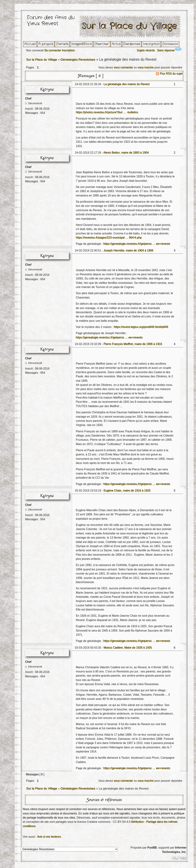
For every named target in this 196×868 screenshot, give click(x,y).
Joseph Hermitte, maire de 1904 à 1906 (128, 251)
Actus (116, 44)
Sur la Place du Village (130, 26)
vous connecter (123, 67)
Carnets (62, 44)
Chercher (102, 44)
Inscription (151, 44)
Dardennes (132, 44)
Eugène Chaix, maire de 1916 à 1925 (127, 491)
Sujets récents (146, 50)
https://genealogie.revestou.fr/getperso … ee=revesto (137, 244)
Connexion (170, 44)
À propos (46, 44)
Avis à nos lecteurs (49, 837)
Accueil (30, 44)
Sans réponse (166, 50)
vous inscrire (146, 67)
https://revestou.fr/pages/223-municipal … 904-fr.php (109, 238)
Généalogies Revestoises (78, 60)
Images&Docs (81, 44)
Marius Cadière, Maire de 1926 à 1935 (128, 648)
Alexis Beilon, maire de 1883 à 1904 (126, 153)
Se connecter (53, 50)
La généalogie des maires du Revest (127, 84)
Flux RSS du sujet (171, 74)
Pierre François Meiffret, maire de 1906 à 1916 (133, 344)
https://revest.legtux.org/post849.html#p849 (141, 327)
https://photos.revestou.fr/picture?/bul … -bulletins (107, 112)
